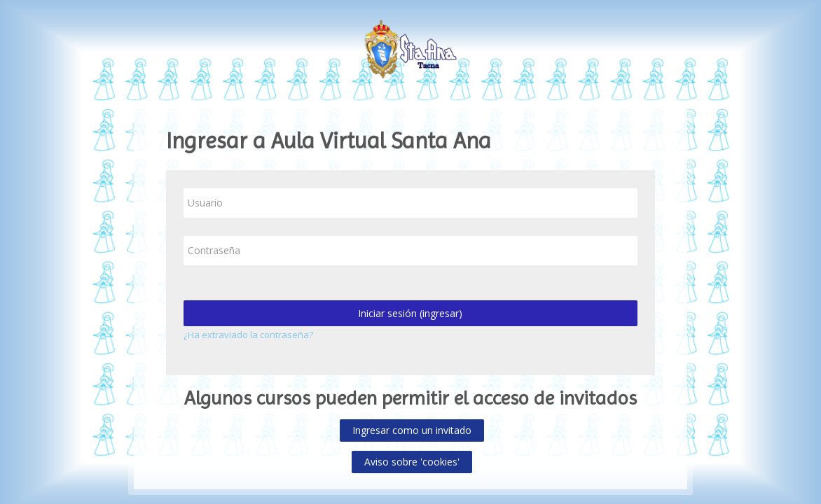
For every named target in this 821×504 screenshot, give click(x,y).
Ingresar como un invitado (412, 430)
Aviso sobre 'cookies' (412, 462)
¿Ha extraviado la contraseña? (248, 335)
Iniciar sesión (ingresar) (410, 313)
